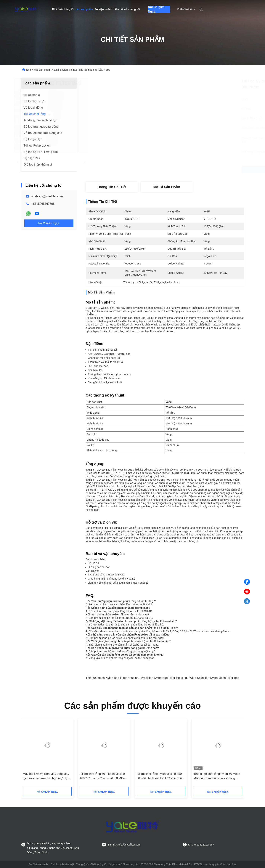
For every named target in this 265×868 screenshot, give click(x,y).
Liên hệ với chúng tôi (127, 9)
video (109, 9)
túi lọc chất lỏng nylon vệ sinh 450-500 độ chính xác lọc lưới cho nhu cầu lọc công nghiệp (160, 776)
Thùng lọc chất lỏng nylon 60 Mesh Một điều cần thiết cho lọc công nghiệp (217, 776)
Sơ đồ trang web (38, 864)
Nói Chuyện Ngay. (156, 9)
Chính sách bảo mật (62, 864)
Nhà (54, 9)
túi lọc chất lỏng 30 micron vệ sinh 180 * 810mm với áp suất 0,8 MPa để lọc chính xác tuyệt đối (102, 776)
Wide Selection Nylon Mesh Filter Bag (214, 678)
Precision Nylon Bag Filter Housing (164, 678)
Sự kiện (99, 9)
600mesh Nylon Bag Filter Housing (115, 678)
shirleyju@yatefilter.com (47, 196)
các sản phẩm (84, 9)
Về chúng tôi (66, 9)
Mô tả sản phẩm (167, 187)
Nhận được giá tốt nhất (187, 170)
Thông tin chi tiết (112, 187)
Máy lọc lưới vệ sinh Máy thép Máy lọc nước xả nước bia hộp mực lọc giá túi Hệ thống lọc (46, 776)
